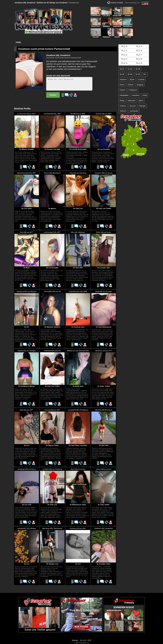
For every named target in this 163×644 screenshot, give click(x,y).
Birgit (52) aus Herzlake (104, 291)
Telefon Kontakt (117, 3)
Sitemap (75, 640)
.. (81, 163)
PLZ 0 (124, 46)
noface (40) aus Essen (104, 469)
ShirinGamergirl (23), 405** (27, 173)
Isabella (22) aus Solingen (27, 351)
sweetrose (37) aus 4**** (104, 351)
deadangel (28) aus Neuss (27, 469)
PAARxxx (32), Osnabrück (104, 528)
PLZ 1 (124, 51)
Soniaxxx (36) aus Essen (104, 173)
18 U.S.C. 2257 (86, 640)
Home (18, 42)
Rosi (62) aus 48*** (27, 232)
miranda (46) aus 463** (52, 410)
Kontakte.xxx (74, 3)
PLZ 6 (139, 51)
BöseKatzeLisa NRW (78, 114)
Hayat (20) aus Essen (78, 469)
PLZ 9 (139, 63)
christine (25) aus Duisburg (52, 469)
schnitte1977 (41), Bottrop (27, 528)
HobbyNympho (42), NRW (78, 291)
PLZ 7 (139, 55)
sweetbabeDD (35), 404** (52, 114)
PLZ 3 (124, 59)
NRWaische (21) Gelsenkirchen (78, 351)
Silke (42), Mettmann (78, 232)
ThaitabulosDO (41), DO (52, 351)
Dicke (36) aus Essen (104, 232)
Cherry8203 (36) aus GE (52, 291)
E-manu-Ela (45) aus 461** (27, 114)
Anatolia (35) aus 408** (104, 114)
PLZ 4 (124, 63)
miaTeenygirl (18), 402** (52, 232)
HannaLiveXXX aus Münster (27, 291)
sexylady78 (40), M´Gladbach (78, 410)
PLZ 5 (139, 46)
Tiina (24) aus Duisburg (78, 173)
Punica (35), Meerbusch (52, 173)
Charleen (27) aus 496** (78, 528)
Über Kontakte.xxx (132, 3)
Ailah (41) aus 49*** (27, 410)
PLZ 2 (124, 55)
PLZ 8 (139, 59)
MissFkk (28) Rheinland (104, 410)
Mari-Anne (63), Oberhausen (52, 528)
